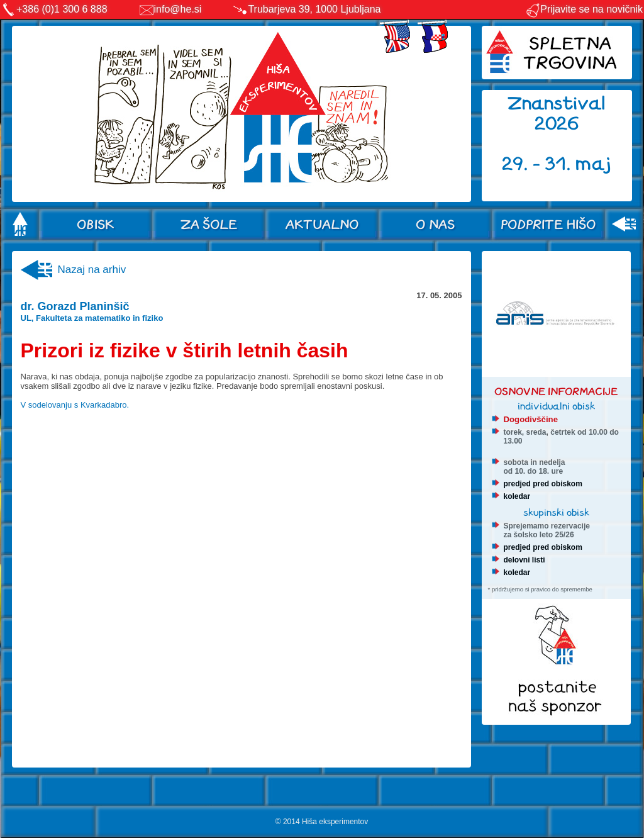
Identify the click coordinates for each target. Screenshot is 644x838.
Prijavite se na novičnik (584, 9)
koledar (517, 496)
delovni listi (525, 560)
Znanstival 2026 (557, 114)
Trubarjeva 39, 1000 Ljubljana (314, 9)
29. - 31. (539, 164)
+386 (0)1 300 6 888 (62, 9)
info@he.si (178, 9)
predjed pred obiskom (543, 484)
